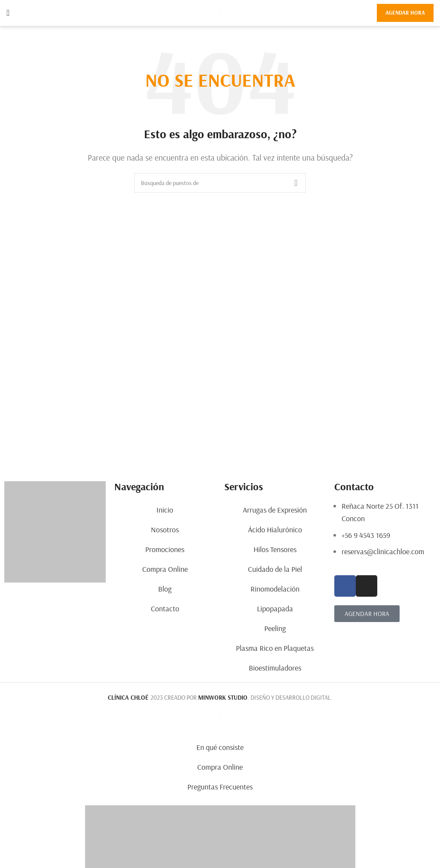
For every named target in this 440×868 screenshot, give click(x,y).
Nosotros (165, 530)
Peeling (275, 628)
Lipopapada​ (275, 609)
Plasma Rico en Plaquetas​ (275, 648)
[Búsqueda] (220, 183)
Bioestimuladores (275, 668)
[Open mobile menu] (8, 13)
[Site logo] (220, 13)
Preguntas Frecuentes (220, 787)
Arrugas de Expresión (275, 510)
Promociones (165, 549)
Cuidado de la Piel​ (275, 569)
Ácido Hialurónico (275, 530)
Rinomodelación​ (275, 589)
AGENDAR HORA (405, 12)
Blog (165, 589)
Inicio (165, 510)
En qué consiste (220, 747)
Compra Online (165, 569)
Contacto (165, 609)
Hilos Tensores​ (275, 549)
